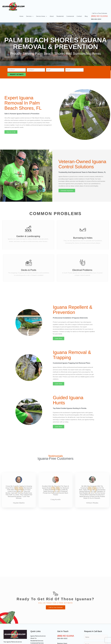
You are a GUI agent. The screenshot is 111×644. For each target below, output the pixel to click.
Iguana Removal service (38, 636)
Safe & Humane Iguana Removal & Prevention (22, 114)
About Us (33, 638)
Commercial (70, 16)
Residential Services (37, 641)
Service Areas (41, 16)
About (52, 16)
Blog (86, 16)
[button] (32, 16)
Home (21, 16)
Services (30, 16)
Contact (79, 16)
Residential (60, 16)
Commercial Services (37, 643)
